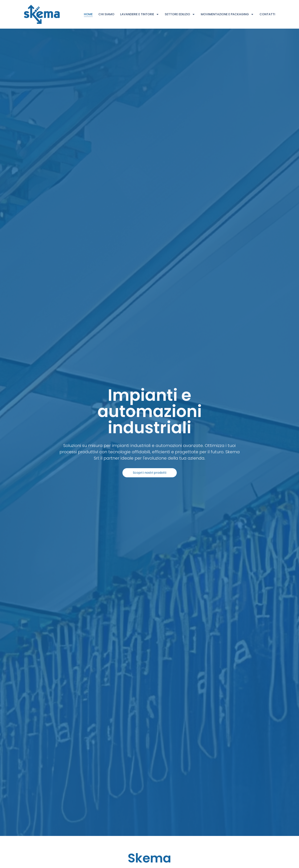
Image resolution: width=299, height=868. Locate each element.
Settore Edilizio (180, 14)
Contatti (267, 14)
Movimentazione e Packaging (227, 14)
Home (88, 14)
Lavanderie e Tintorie (140, 14)
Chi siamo (106, 14)
